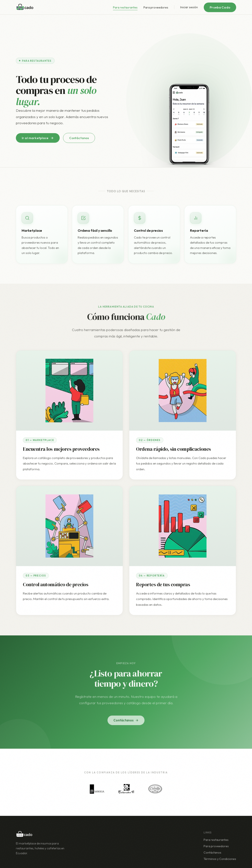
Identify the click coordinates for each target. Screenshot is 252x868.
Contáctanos (79, 138)
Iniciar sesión (189, 7)
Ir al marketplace (38, 138)
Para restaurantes (125, 7)
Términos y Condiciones (220, 859)
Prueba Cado (220, 7)
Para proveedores (156, 7)
